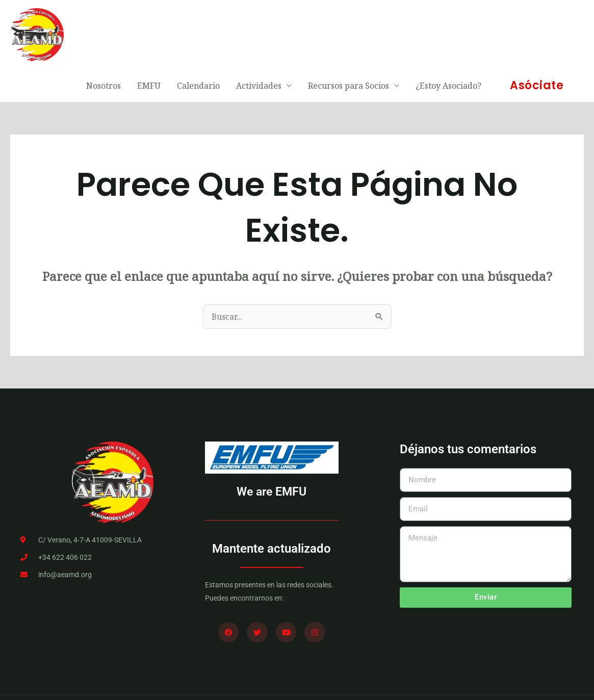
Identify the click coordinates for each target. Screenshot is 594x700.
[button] (537, 34)
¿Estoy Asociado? (448, 34)
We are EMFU (272, 456)
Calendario (198, 34)
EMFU (149, 34)
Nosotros (104, 34)
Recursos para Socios (348, 34)
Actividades (259, 34)
